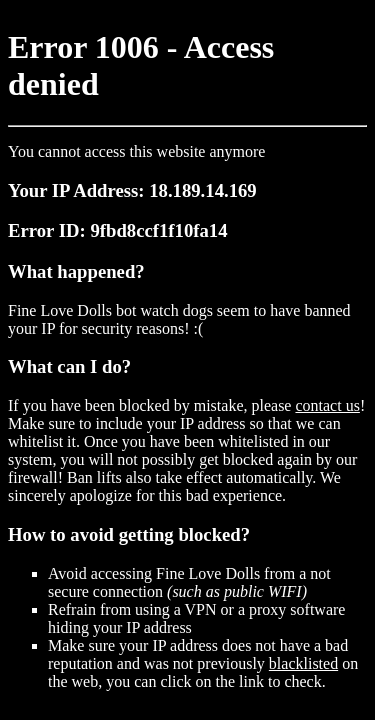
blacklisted (303, 663)
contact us (327, 405)
